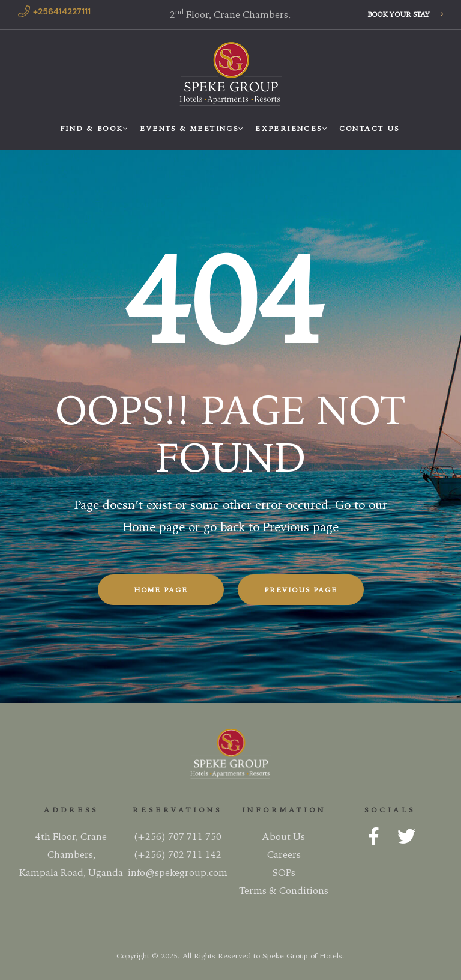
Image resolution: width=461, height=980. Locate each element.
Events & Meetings (191, 128)
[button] (405, 15)
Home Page (161, 590)
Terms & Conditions (284, 889)
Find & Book (94, 128)
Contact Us (369, 128)
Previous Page (301, 590)
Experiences (291, 128)
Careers (284, 853)
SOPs (284, 871)
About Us (284, 835)
